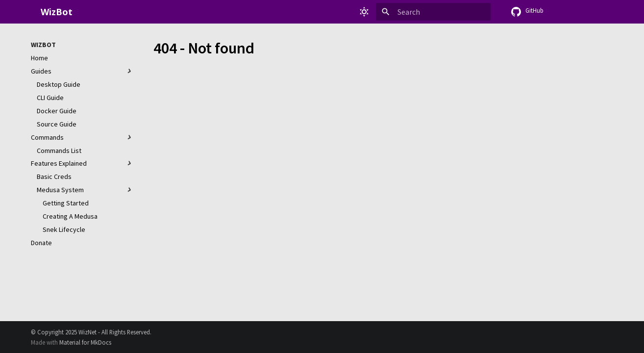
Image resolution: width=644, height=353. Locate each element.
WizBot (43, 45)
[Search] (433, 12)
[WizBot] (31, 12)
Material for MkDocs (85, 342)
